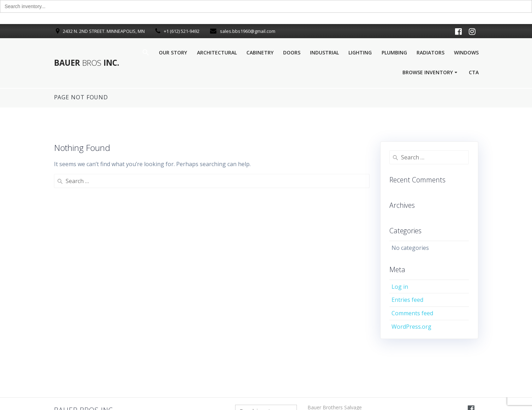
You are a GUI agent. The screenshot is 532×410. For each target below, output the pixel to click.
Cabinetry (260, 52)
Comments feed (412, 313)
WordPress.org (411, 327)
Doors (292, 52)
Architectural (217, 52)
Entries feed (407, 300)
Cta (474, 72)
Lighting (360, 52)
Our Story (173, 52)
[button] (146, 54)
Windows (466, 52)
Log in (400, 287)
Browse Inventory (428, 72)
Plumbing (394, 52)
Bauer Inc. (87, 63)
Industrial (324, 52)
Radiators (431, 52)
